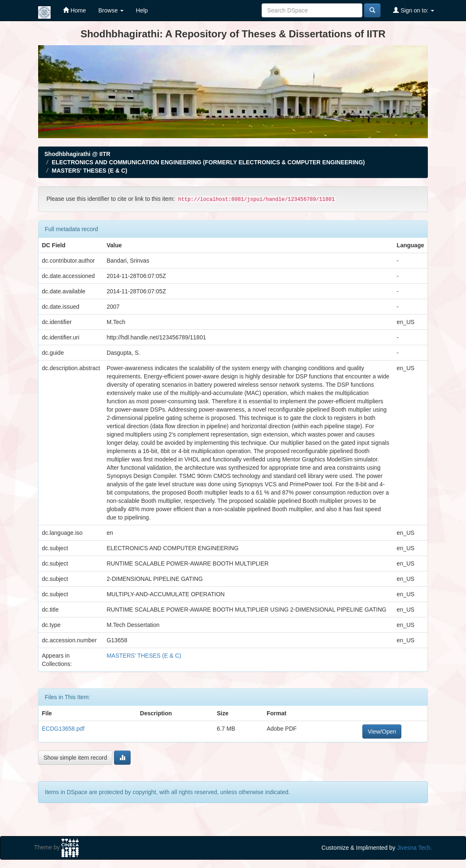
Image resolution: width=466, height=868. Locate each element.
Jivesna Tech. (414, 848)
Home (74, 10)
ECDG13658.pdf (63, 729)
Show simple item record (75, 758)
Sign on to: (414, 10)
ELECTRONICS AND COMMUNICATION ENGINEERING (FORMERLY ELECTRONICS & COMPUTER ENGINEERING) (208, 162)
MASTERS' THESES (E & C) (90, 171)
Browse (111, 10)
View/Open (382, 731)
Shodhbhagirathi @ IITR (77, 154)
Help (142, 10)
